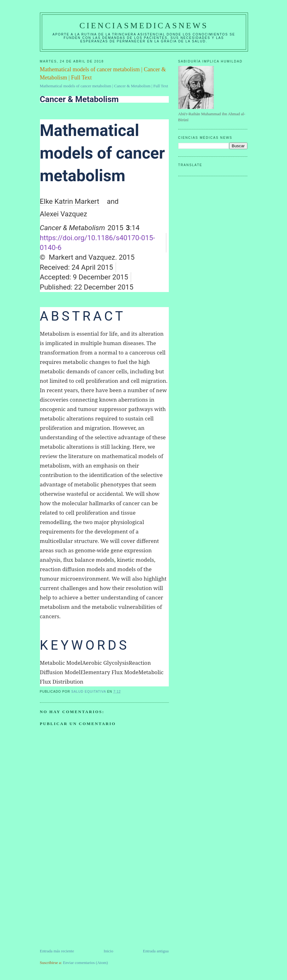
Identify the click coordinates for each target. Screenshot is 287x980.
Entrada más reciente (57, 951)
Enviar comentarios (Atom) (85, 963)
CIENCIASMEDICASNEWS (144, 26)
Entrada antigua (156, 951)
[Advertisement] (87, 904)
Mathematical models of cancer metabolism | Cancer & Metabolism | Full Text (104, 86)
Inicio (108, 951)
